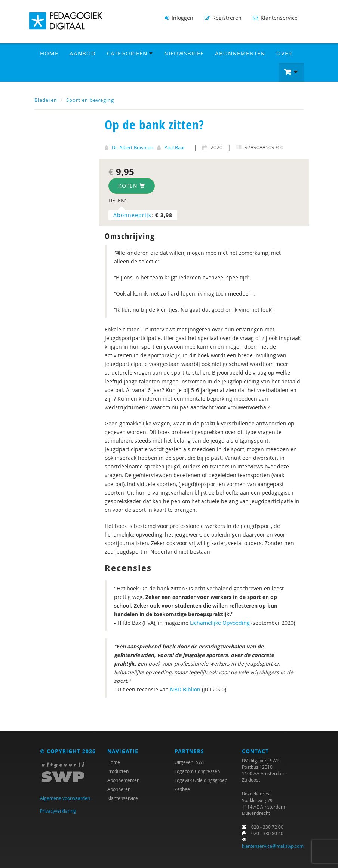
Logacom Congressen (197, 771)
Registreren (223, 18)
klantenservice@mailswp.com (273, 846)
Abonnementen (240, 53)
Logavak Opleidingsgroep (201, 780)
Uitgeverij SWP (190, 762)
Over (284, 53)
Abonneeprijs (132, 215)
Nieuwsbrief (184, 53)
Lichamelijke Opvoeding (220, 622)
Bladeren (46, 100)
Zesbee (182, 789)
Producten (118, 771)
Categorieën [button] (130, 53)
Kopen (132, 186)
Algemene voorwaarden (65, 798)
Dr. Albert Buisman (133, 147)
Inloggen (179, 18)
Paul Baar (175, 147)
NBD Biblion (185, 689)
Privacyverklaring (58, 811)
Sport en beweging (90, 100)
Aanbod (83, 53)
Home (49, 53)
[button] (291, 72)
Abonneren (119, 789)
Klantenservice (275, 18)
